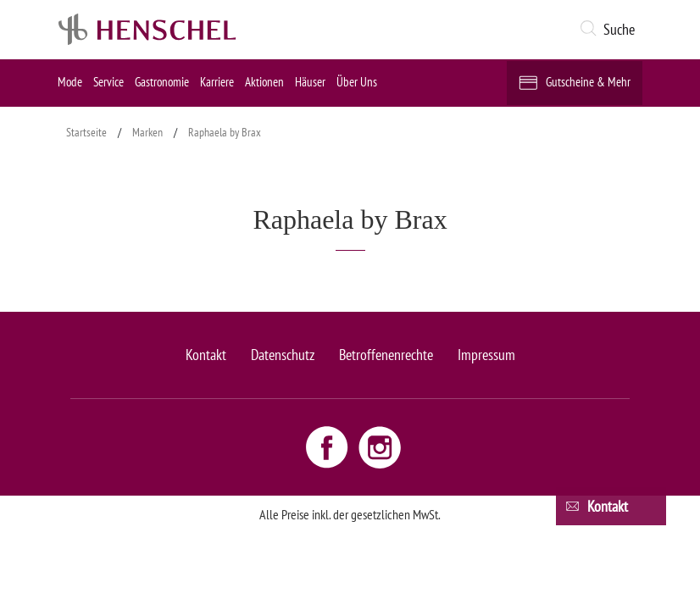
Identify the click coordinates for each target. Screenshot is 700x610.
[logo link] (147, 30)
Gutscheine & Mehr (588, 82)
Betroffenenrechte (386, 355)
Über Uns (357, 82)
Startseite (86, 132)
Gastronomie (162, 82)
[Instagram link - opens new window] (380, 446)
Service (108, 82)
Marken (147, 132)
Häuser (310, 82)
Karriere (217, 82)
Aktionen (264, 82)
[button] (611, 30)
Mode (70, 82)
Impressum (486, 355)
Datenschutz (283, 355)
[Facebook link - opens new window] (329, 446)
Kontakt (206, 355)
